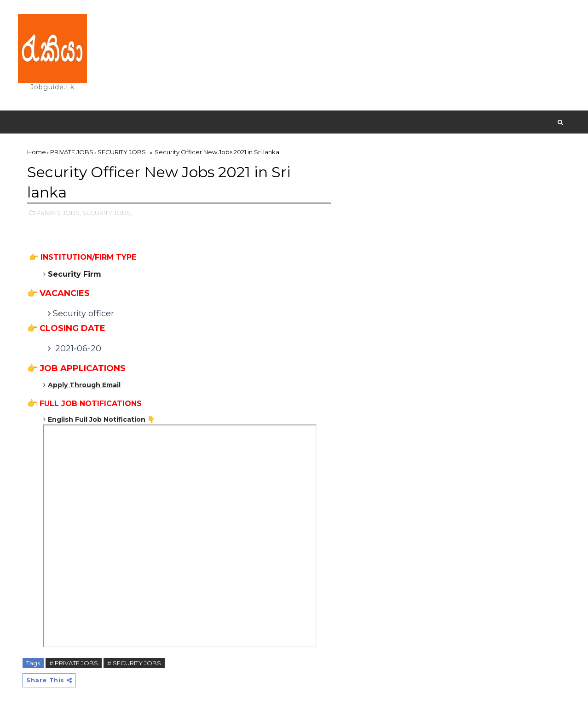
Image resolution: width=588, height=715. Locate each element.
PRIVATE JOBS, (59, 213)
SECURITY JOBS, (107, 213)
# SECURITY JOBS (134, 663)
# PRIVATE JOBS (74, 663)
